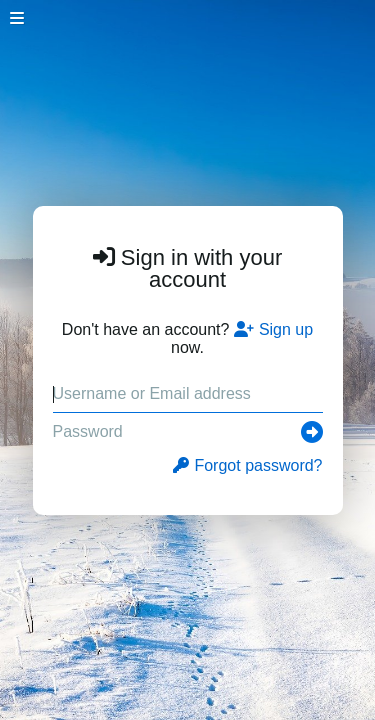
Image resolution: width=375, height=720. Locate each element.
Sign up (273, 329)
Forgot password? (247, 465)
